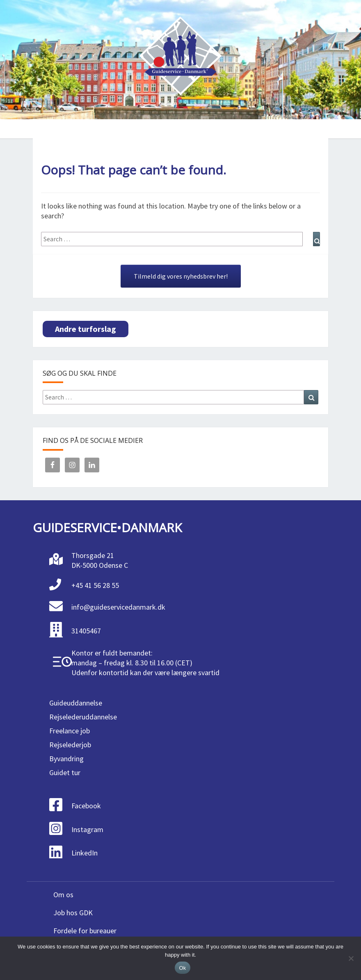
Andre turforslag (86, 329)
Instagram (87, 829)
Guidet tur (65, 772)
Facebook (86, 806)
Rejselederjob (70, 745)
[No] (351, 958)
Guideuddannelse (76, 703)
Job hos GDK (73, 913)
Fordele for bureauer (85, 931)
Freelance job (70, 731)
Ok (182, 968)
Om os (63, 895)
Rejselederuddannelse (83, 717)
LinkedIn (85, 853)
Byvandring (66, 759)
